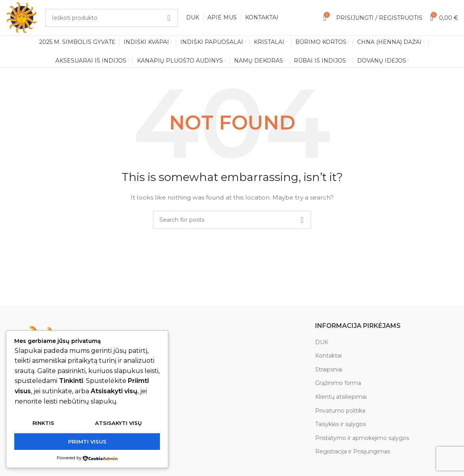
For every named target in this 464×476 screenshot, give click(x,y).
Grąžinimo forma (338, 383)
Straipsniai (329, 370)
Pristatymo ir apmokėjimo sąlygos (362, 438)
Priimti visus (87, 442)
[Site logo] (22, 17)
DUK (322, 342)
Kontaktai (328, 356)
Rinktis (43, 423)
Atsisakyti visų (118, 423)
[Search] (112, 18)
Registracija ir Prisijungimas (353, 452)
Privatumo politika (340, 411)
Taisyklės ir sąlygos (340, 425)
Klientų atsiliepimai (341, 397)
